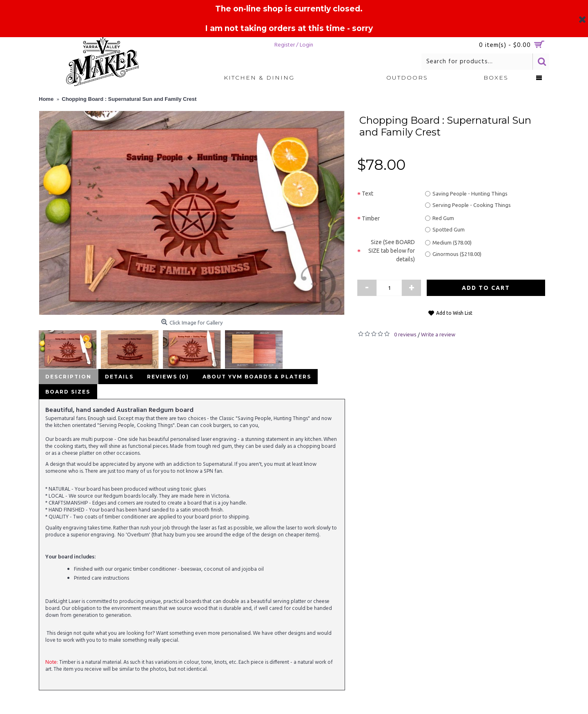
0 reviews (405, 334)
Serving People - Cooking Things (468, 205)
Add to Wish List (454, 313)
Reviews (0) (165, 377)
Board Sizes (67, 392)
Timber (371, 218)
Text (367, 194)
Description (68, 377)
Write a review (438, 334)
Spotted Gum (445, 229)
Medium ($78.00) (448, 242)
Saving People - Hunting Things (466, 194)
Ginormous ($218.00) (453, 254)
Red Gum (440, 218)
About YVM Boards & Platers (253, 377)
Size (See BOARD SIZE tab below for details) (392, 251)
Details (118, 377)
